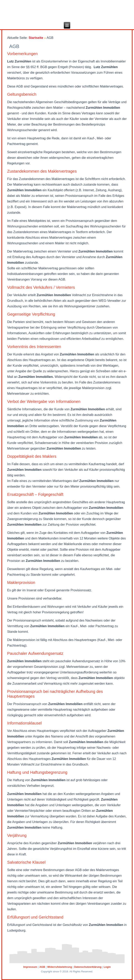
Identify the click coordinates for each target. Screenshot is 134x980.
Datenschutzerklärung (88, 967)
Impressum (30, 967)
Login (107, 967)
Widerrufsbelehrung (59, 967)
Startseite (36, 38)
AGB (42, 967)
